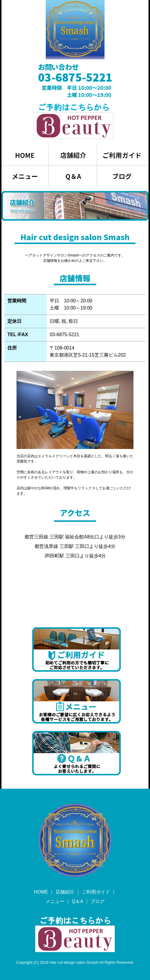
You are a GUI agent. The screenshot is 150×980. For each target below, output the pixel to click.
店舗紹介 (65, 892)
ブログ (97, 901)
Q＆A (77, 901)
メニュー (55, 901)
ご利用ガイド (96, 892)
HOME (41, 892)
